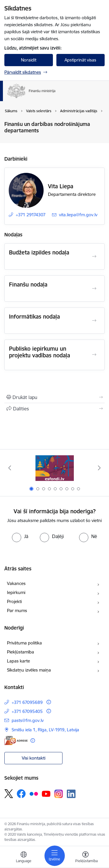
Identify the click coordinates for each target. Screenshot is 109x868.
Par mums (17, 610)
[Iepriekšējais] (10, 468)
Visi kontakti (34, 758)
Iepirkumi (16, 592)
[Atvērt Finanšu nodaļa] (94, 289)
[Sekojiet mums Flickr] (34, 793)
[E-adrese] (16, 740)
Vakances (16, 583)
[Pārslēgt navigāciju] (55, 856)
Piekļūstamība (20, 652)
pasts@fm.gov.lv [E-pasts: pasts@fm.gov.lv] (28, 720)
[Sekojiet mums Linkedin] (71, 794)
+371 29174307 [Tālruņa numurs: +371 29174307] (31, 215)
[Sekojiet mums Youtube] (46, 793)
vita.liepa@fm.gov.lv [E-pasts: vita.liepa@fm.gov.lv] (78, 215)
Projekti (14, 601)
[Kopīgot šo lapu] (54, 409)
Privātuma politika (24, 643)
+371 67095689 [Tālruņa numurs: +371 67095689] (27, 702)
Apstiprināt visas (80, 60)
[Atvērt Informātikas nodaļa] (94, 321)
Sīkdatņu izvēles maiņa (29, 670)
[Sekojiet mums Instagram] (59, 794)
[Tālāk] (99, 468)
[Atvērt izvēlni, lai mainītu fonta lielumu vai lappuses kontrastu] (85, 858)
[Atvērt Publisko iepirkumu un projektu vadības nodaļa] (94, 355)
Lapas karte (18, 661)
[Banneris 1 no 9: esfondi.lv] (55, 468)
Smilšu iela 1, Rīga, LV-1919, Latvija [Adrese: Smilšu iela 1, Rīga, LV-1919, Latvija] (45, 730)
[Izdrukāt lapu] (54, 397)
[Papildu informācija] (49, 702)
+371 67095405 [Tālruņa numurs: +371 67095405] (27, 711)
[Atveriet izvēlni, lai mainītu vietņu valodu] (24, 858)
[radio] (20, 536)
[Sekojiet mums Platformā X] (9, 794)
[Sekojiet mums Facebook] (21, 794)
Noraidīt (29, 60)
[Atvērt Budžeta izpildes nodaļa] (94, 256)
